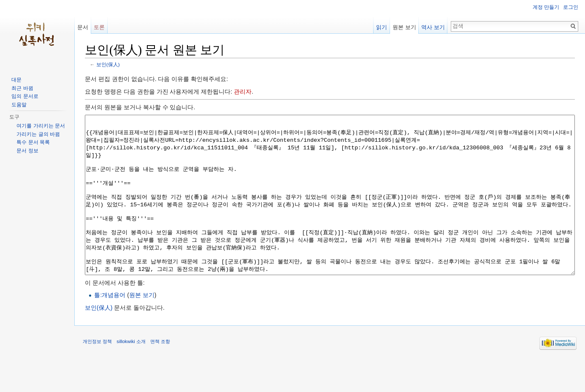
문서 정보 (27, 151)
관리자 (243, 92)
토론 (99, 27)
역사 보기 (433, 27)
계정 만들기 (546, 7)
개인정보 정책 (97, 373)
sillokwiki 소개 (131, 373)
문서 (83, 27)
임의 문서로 (25, 96)
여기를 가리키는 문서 (41, 126)
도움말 (19, 105)
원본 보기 (142, 327)
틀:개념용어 (110, 327)
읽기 (382, 27)
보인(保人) (108, 64)
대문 (16, 80)
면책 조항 (160, 373)
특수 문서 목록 (33, 142)
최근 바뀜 (22, 88)
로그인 (571, 7)
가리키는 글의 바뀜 (38, 134)
